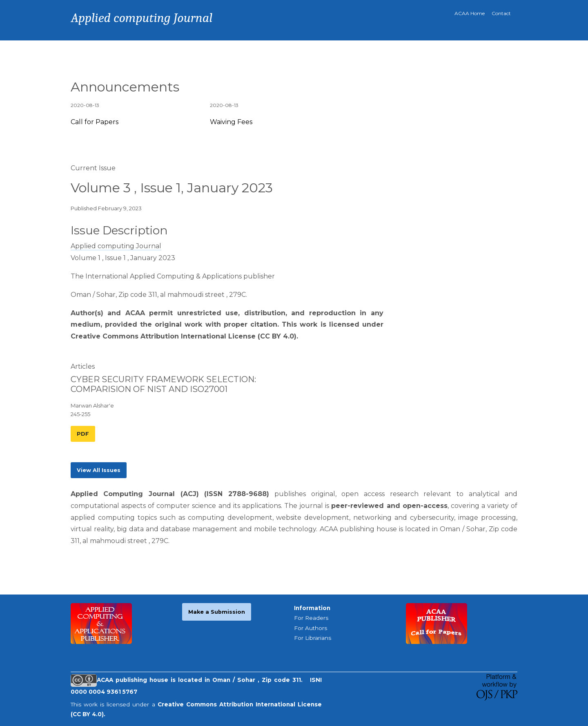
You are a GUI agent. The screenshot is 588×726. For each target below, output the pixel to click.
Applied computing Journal (116, 246)
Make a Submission (217, 612)
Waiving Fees (231, 122)
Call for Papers (95, 122)
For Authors (311, 628)
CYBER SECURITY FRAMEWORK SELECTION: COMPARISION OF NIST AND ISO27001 (163, 384)
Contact (501, 13)
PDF (83, 434)
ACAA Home (470, 13)
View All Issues (99, 470)
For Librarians (313, 638)
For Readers (311, 618)
